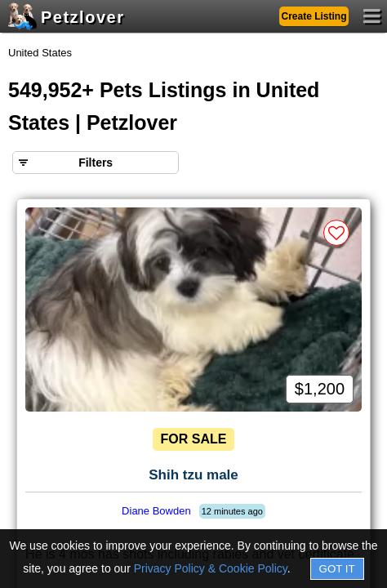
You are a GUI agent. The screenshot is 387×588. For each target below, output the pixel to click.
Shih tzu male (193, 475)
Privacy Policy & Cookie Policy (211, 568)
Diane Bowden (156, 511)
